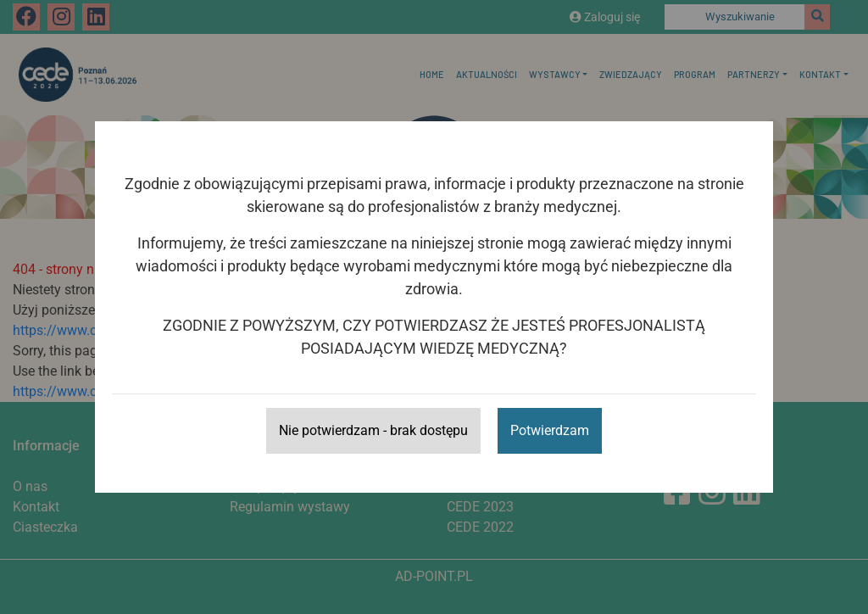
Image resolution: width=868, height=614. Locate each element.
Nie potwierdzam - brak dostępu (373, 430)
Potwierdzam (550, 430)
